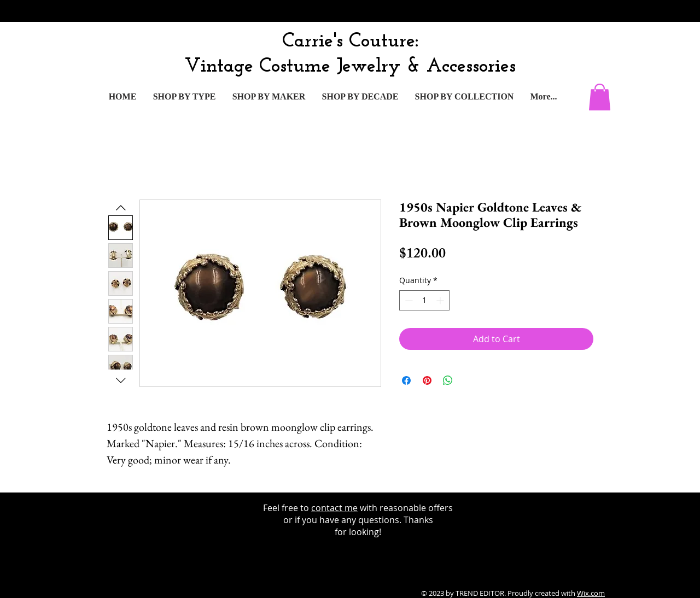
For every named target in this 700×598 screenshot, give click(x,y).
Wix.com (591, 593)
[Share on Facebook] (406, 380)
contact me (334, 508)
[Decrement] (408, 300)
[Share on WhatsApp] (448, 380)
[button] (600, 97)
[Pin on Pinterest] (427, 380)
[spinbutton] (424, 300)
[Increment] (441, 300)
